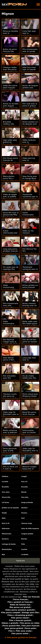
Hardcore (5, 539)
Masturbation (7, 549)
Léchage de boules (9, 544)
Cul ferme (5, 502)
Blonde (24, 492)
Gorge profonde (27, 502)
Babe (4, 518)
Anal (23, 518)
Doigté (4, 513)
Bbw (3, 555)
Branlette (5, 487)
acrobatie (25, 555)
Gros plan (25, 497)
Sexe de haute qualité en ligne (15, 579)
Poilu (23, 544)
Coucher (24, 549)
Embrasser (6, 529)
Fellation (5, 476)
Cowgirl (24, 476)
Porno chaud (9, 569)
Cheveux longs (27, 523)
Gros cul (24, 482)
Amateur (24, 508)
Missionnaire (7, 534)
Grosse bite (6, 497)
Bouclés (24, 539)
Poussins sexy (8, 582)
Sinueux (24, 513)
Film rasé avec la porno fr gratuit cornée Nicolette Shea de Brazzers (30, 107)
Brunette (25, 487)
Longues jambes (27, 534)
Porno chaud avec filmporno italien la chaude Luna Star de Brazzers (30, 397)
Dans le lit (6, 523)
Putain (17, 566)
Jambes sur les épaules (10, 508)
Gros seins (6, 492)
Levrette (5, 482)
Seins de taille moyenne (30, 529)
